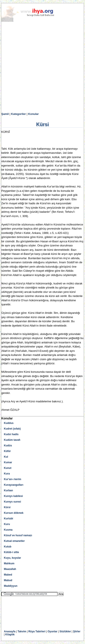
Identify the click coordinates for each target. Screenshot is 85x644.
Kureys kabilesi (13, 496)
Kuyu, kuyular (12, 558)
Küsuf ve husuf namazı (18, 535)
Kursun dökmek (14, 513)
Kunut (8, 468)
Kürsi (7, 507)
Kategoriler (18, 114)
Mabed (8, 575)
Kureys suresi (12, 502)
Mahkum (9, 563)
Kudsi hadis (11, 434)
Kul (6, 457)
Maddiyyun (11, 586)
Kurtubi (9, 519)
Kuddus (9, 423)
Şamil (5, 114)
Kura (7, 474)
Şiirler (77, 631)
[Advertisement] (42, 67)
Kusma (8, 530)
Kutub (8, 547)
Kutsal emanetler (14, 541)
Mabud (8, 580)
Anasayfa (10, 631)
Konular (34, 114)
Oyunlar (52, 631)
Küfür (7, 451)
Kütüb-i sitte (11, 552)
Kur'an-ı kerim (13, 479)
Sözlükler (65, 631)
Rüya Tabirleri (37, 631)
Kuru (7, 524)
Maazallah (10, 569)
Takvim (22, 631)
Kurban (8, 490)
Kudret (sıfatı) (12, 429)
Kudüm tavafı (12, 440)
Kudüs (8, 446)
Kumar (8, 462)
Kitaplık (10, 634)
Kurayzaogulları (14, 485)
